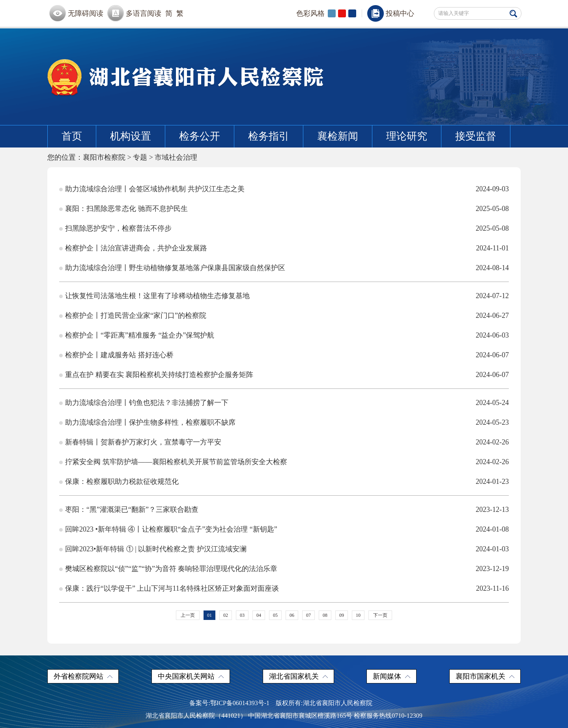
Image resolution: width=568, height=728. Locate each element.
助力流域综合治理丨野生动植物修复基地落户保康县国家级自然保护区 (175, 268)
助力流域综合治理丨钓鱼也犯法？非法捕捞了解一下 (147, 403)
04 (259, 615)
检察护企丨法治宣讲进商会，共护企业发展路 (136, 248)
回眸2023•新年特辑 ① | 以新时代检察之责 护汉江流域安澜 (156, 549)
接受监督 (476, 136)
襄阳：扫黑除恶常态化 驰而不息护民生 (126, 209)
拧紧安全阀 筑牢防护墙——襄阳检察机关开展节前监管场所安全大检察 (176, 462)
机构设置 (131, 136)
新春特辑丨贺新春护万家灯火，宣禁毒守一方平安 (143, 442)
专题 (140, 157)
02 (226, 615)
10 (358, 615)
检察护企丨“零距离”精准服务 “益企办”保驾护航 (140, 335)
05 (275, 615)
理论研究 (407, 136)
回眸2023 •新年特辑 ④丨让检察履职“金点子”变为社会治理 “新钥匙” (171, 529)
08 (325, 615)
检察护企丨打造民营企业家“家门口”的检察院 (136, 315)
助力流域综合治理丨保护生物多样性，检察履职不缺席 (150, 422)
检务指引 (269, 136)
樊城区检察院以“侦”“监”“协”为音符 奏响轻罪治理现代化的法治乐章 (171, 569)
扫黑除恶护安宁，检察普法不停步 (118, 228)
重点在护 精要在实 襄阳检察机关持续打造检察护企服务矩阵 (159, 375)
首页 (72, 136)
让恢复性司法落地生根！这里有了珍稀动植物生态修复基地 (157, 296)
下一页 (380, 615)
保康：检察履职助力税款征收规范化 (122, 482)
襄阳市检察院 (104, 157)
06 (292, 615)
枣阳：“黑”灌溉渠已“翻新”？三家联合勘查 (132, 510)
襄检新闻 (338, 136)
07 (308, 615)
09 (342, 615)
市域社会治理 (176, 157)
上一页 (188, 615)
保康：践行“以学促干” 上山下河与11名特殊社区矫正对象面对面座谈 (172, 588)
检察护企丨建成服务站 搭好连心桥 (119, 355)
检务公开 (200, 136)
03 (242, 615)
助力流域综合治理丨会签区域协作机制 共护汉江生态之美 (155, 189)
